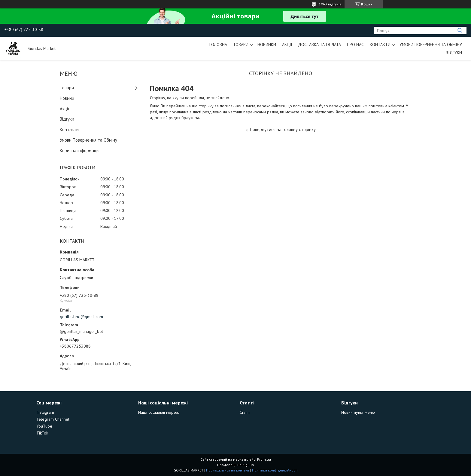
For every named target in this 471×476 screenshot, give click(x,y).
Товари (241, 45)
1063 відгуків (330, 4)
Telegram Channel (53, 419)
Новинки (267, 45)
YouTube (44, 426)
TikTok (42, 433)
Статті (245, 412)
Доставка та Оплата (319, 45)
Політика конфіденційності (275, 470)
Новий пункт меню (358, 412)
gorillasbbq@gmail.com (81, 317)
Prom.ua (264, 459)
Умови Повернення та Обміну (431, 45)
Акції (287, 45)
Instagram (45, 412)
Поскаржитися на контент (228, 470)
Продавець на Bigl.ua (235, 465)
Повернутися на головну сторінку (283, 129)
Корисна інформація (80, 150)
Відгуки (454, 53)
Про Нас (355, 45)
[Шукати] (460, 31)
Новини (67, 98)
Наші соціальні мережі (159, 412)
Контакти (380, 45)
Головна (218, 45)
